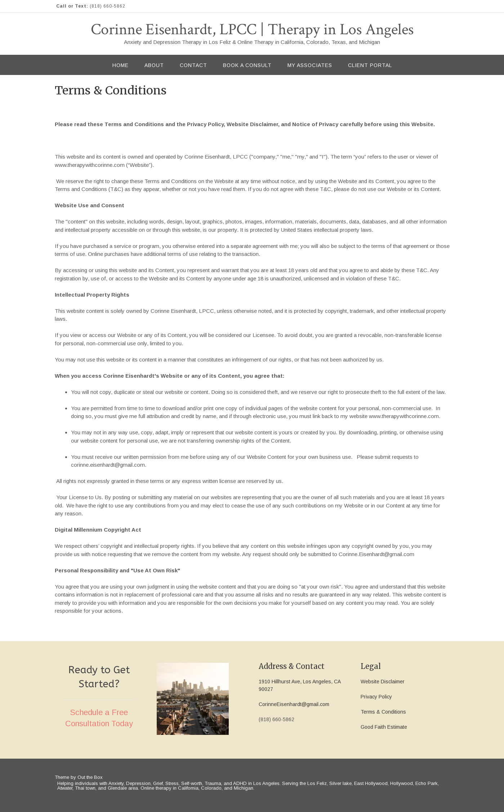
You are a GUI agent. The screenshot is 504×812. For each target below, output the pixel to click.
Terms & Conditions (383, 712)
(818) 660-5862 (108, 6)
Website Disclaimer (383, 682)
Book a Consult (247, 65)
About (154, 65)
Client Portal (370, 65)
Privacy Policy (376, 697)
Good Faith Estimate (384, 727)
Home (121, 65)
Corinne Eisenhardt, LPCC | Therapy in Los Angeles (252, 30)
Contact (193, 65)
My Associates (310, 65)
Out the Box (90, 777)
